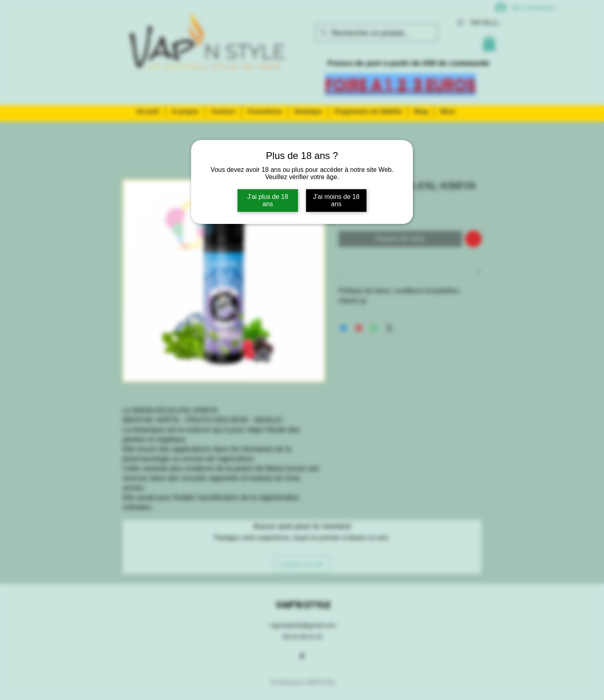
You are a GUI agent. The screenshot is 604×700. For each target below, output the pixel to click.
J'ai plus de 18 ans (268, 200)
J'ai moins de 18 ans (336, 200)
